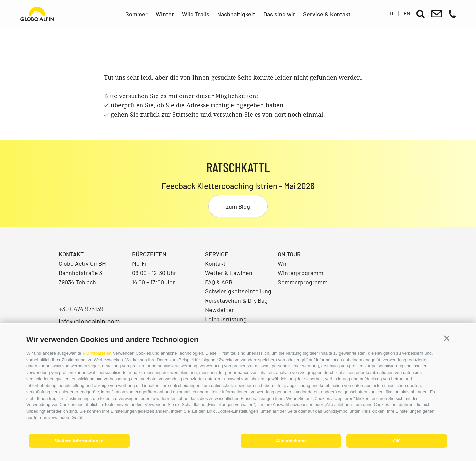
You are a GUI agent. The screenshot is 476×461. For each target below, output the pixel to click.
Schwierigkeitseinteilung (238, 291)
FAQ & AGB (219, 282)
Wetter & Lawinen (229, 273)
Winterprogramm (300, 273)
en (407, 13)
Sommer (137, 14)
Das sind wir (279, 14)
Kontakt (215, 263)
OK (397, 441)
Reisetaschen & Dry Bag (236, 300)
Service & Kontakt (327, 14)
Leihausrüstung (226, 319)
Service (217, 254)
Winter (165, 14)
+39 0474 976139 (81, 309)
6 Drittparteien (97, 353)
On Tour (289, 254)
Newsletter (219, 310)
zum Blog (238, 206)
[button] (447, 338)
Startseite (185, 114)
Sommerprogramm (303, 282)
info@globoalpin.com (89, 321)
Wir (282, 263)
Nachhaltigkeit (236, 14)
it (392, 13)
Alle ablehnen (291, 441)
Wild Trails (196, 14)
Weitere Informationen (79, 441)
